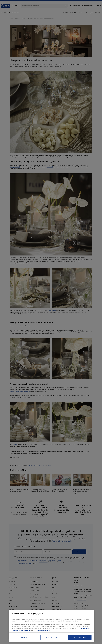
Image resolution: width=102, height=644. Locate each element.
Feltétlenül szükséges (53, 637)
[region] (52, 626)
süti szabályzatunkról (43, 630)
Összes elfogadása (80, 637)
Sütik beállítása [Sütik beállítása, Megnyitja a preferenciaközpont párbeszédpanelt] (25, 637)
